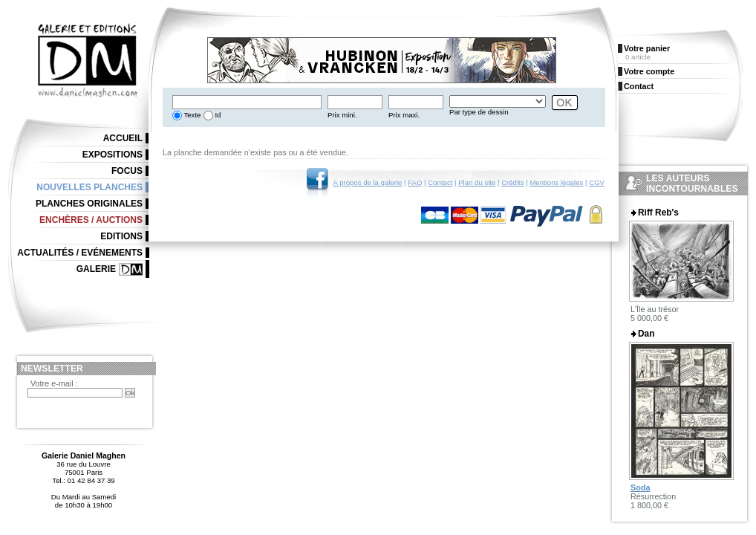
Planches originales (89, 204)
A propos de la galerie (368, 182)
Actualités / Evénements (80, 253)
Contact (440, 182)
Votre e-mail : (54, 383)
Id (217, 115)
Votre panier (647, 48)
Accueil (123, 138)
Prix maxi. (404, 115)
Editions (121, 236)
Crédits (512, 182)
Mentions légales (556, 182)
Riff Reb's (658, 213)
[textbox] (247, 102)
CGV (597, 182)
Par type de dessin (479, 112)
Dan (646, 334)
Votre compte (649, 71)
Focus (127, 171)
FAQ (415, 182)
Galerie (96, 269)
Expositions (113, 155)
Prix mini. (342, 115)
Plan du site (477, 182)
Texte (191, 115)
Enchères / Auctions (91, 220)
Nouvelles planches (89, 187)
